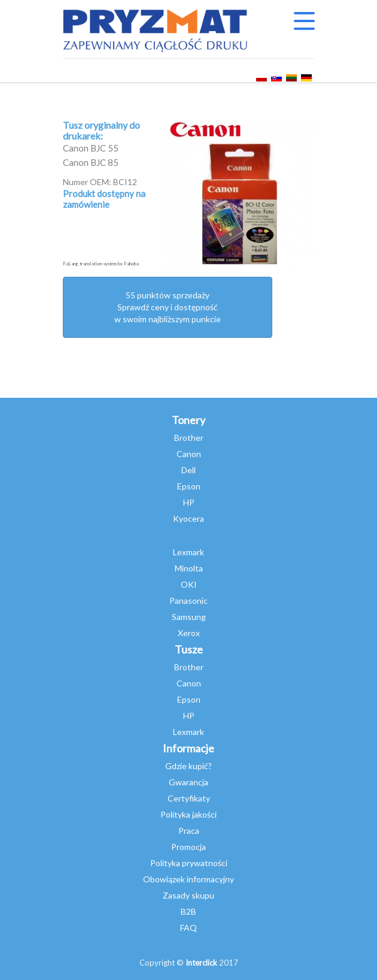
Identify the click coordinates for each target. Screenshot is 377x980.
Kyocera (188, 518)
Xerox (189, 633)
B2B (188, 911)
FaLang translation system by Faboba (101, 264)
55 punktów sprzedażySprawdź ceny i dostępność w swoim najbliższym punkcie (168, 307)
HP (189, 502)
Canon (189, 454)
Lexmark (188, 552)
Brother (189, 438)
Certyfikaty (189, 798)
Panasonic (188, 601)
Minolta (189, 568)
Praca (189, 831)
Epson (189, 486)
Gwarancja (188, 782)
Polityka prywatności (189, 863)
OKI (189, 584)
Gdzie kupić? (188, 766)
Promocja (188, 847)
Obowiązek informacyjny (188, 879)
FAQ (188, 928)
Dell (188, 470)
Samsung (189, 617)
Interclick (201, 963)
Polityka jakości (188, 814)
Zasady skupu (188, 895)
